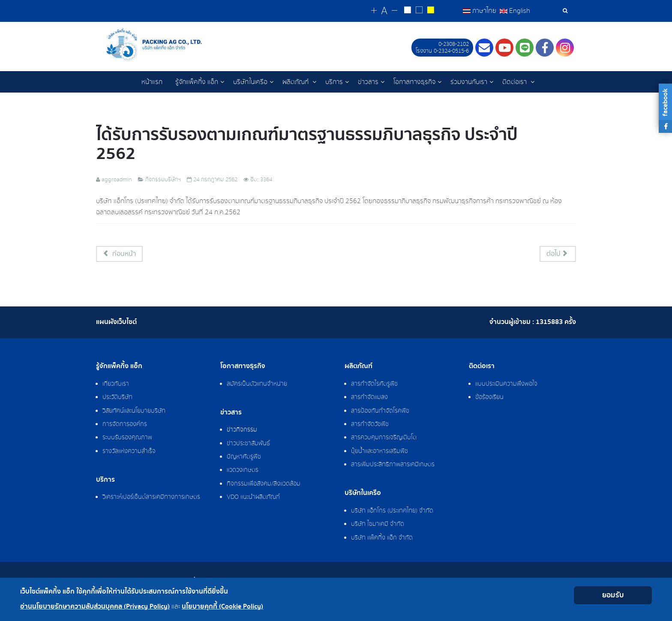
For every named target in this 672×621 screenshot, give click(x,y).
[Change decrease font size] (394, 11)
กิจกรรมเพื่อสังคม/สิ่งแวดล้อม (264, 485)
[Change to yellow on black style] (430, 11)
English (515, 11)
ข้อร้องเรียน (489, 398)
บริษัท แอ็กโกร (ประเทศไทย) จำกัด (392, 512)
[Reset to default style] (419, 11)
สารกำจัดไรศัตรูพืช (374, 385)
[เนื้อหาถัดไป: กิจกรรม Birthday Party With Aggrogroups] (558, 255)
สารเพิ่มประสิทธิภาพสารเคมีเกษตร (393, 465)
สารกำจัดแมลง (369, 398)
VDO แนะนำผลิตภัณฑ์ (253, 498)
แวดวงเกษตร (243, 471)
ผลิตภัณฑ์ (296, 82)
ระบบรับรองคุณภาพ (127, 438)
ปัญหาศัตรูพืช (244, 458)
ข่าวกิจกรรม (242, 431)
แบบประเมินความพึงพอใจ (506, 385)
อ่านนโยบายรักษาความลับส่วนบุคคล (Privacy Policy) (95, 607)
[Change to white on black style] (407, 11)
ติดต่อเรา (515, 82)
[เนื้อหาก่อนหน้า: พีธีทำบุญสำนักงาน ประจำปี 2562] (119, 255)
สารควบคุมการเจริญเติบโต (384, 438)
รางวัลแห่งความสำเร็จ (129, 452)
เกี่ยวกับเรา (116, 385)
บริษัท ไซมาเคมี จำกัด (378, 525)
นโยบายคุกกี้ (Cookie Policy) (222, 607)
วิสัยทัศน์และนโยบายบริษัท (134, 412)
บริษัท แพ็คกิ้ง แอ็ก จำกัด (382, 539)
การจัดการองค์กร (125, 425)
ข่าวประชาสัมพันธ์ (248, 444)
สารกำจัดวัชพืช (370, 425)
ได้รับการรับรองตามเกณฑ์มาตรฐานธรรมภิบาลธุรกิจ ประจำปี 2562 (307, 145)
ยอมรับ (613, 595)
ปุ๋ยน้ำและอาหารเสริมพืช (379, 452)
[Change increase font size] (374, 11)
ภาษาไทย (480, 11)
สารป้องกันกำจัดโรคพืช (380, 412)
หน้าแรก (152, 82)
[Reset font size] (384, 11)
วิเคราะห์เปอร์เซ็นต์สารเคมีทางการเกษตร (151, 498)
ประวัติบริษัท (117, 398)
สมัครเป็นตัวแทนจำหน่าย (257, 385)
